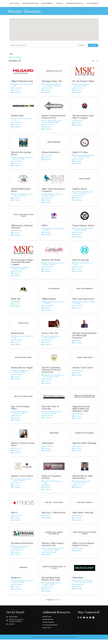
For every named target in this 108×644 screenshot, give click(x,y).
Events (74, 3)
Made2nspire (48, 448)
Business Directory (30, 3)
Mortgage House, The (52, 86)
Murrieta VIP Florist (51, 264)
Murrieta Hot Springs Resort (21, 158)
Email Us (12, 629)
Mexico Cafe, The (50, 338)
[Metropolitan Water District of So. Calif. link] (54, 572)
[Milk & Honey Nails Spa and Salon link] (23, 220)
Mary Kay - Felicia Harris (53, 517)
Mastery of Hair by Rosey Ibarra (23, 449)
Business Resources (89, 3)
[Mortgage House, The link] (54, 76)
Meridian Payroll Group (22, 548)
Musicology (78, 582)
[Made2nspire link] (54, 437)
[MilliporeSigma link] (54, 293)
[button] (63, 38)
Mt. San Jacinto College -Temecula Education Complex (23, 267)
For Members (46, 3)
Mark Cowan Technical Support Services (83, 549)
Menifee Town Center (83, 372)
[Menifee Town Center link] (85, 362)
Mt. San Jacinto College (83, 86)
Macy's (14, 517)
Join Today (14, 3)
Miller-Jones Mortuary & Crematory (53, 194)
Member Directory (48, 624)
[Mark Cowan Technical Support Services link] (85, 538)
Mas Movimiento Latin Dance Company (83, 121)
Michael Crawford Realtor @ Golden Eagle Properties (85, 340)
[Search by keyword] (44, 50)
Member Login (47, 621)
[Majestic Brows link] (85, 183)
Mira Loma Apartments (83, 303)
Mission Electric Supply (22, 372)
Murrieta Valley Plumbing (84, 448)
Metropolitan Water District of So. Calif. (51, 583)
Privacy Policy (47, 632)
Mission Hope (17, 120)
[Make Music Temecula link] (85, 507)
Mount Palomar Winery (83, 230)
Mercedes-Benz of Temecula (50, 412)
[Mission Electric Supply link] (23, 362)
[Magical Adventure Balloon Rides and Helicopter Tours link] (85, 401)
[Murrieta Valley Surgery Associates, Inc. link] (54, 538)
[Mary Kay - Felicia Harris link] (54, 507)
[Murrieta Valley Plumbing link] (85, 437)
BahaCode (16, 303)
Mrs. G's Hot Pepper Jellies (20, 412)
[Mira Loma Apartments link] (85, 293)
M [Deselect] (11, 58)
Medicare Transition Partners (51, 482)
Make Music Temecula (83, 517)
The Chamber (53, 8)
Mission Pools (17, 338)
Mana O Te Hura (80, 157)
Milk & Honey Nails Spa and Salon (22, 231)
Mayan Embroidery (51, 157)
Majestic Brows (80, 193)
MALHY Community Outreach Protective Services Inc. (51, 374)
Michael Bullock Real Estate (21, 194)
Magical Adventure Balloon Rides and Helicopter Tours (81, 413)
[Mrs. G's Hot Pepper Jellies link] (23, 401)
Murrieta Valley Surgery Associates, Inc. (53, 549)
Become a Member (48, 627)
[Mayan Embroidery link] (54, 147)
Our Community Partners (50, 629)
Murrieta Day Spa (81, 264)
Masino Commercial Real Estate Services (53, 121)
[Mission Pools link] (23, 328)
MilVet (45, 230)
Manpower (16, 582)
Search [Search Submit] (93, 50)
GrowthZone (58, 604)
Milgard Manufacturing (22, 86)
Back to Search (15, 62)
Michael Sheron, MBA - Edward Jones (83, 482)
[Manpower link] (23, 572)
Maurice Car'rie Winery (22, 480)
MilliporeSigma (49, 303)
